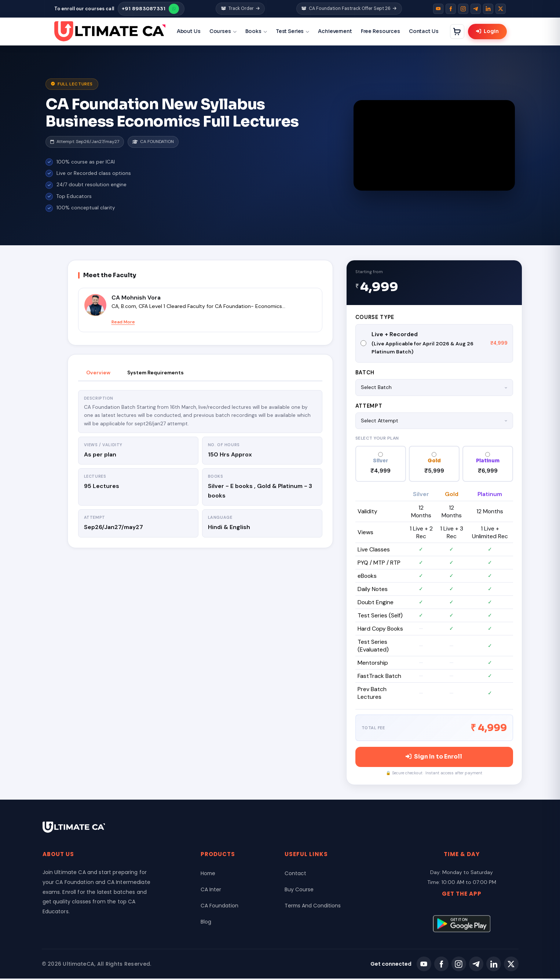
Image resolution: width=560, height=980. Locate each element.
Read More (123, 322)
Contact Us (425, 31)
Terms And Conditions (313, 907)
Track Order (240, 8)
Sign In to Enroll (434, 758)
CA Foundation (219, 907)
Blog (206, 923)
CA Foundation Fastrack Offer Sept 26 (349, 8)
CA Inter (211, 891)
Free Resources (382, 31)
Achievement (336, 31)
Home (208, 875)
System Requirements (155, 372)
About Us (190, 31)
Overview (98, 372)
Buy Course (299, 891)
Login (489, 31)
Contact (295, 875)
